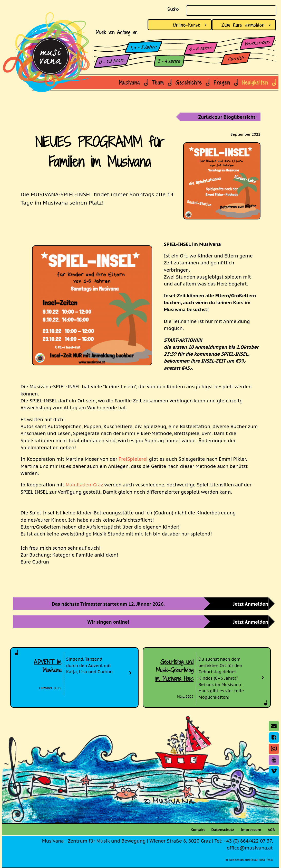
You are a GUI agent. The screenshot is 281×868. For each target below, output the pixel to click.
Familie (237, 58)
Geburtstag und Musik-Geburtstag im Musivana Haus (174, 670)
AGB (271, 830)
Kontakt (198, 830)
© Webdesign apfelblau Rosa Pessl (249, 860)
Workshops (258, 43)
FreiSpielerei (133, 459)
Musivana (129, 82)
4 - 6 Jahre (201, 48)
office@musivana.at (250, 848)
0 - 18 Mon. (112, 61)
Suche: (173, 9)
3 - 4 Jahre (169, 61)
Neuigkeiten (255, 82)
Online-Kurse (191, 25)
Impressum (251, 830)
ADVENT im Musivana (48, 666)
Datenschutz (223, 830)
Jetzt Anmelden (251, 604)
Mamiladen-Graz (84, 485)
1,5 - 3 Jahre (144, 47)
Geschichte (189, 82)
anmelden (247, 25)
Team (158, 82)
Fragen (222, 82)
